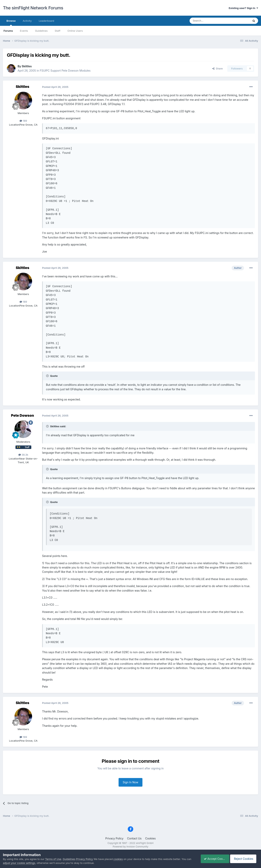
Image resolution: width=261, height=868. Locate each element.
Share (218, 68)
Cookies (150, 838)
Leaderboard (46, 21)
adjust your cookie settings (19, 863)
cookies (118, 859)
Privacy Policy (114, 838)
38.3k (23, 455)
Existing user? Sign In (243, 8)
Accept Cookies (213, 859)
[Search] (210, 21)
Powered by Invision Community (130, 847)
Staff (57, 31)
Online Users (75, 31)
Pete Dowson (22, 415)
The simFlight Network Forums (33, 8)
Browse (11, 22)
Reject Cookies (244, 859)
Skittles (27, 66)
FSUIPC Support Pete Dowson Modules (65, 71)
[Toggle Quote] (48, 376)
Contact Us (134, 838)
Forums (8, 31)
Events (24, 31)
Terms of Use (53, 859)
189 (23, 121)
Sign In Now (130, 782)
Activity (27, 21)
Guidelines (41, 31)
